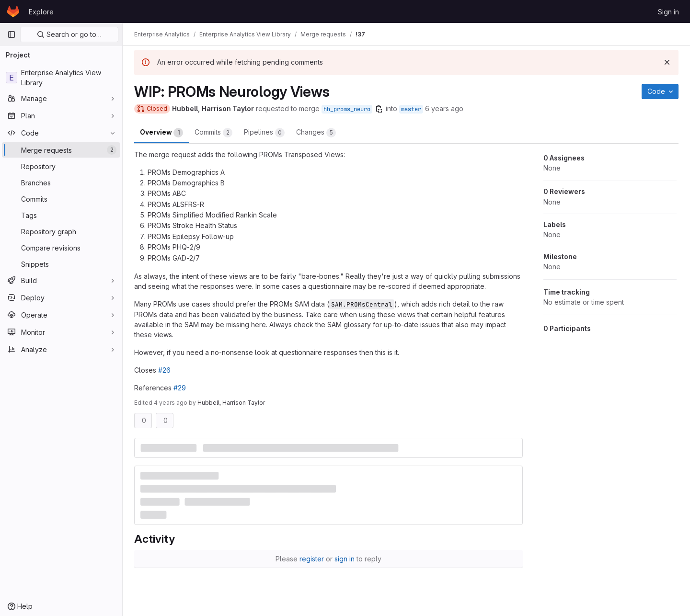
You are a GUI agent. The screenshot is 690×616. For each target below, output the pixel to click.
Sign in (668, 12)
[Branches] (61, 183)
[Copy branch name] (379, 109)
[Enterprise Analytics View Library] (61, 78)
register (312, 559)
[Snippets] (61, 264)
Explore (41, 12)
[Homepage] (13, 11)
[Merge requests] (61, 150)
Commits (213, 133)
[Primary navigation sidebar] (11, 34)
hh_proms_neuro (347, 109)
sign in (345, 559)
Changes (316, 133)
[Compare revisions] (61, 248)
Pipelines (264, 133)
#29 (180, 388)
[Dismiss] (667, 62)
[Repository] (61, 166)
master (411, 109)
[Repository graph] (61, 231)
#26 (164, 370)
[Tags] (61, 215)
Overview (161, 133)
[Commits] (61, 199)
